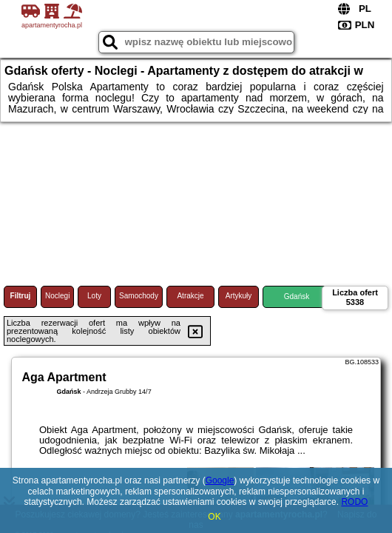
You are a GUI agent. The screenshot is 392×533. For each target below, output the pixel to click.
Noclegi (57, 296)
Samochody (139, 296)
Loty (94, 296)
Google (220, 480)
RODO (354, 502)
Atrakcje (190, 296)
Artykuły (239, 296)
